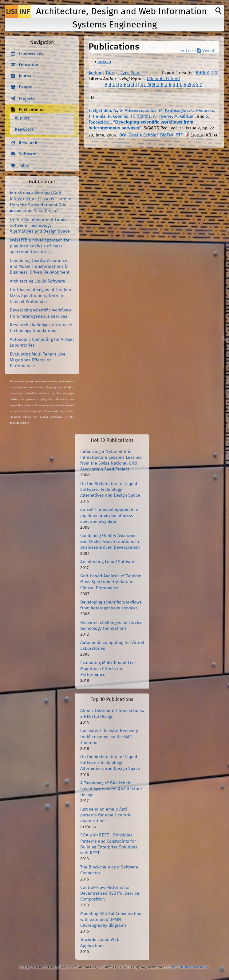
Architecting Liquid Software (38, 281)
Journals (27, 76)
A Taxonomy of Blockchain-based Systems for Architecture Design (111, 789)
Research (28, 143)
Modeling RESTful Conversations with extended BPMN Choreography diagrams (112, 920)
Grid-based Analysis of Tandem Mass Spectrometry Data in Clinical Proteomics (40, 296)
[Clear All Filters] (163, 79)
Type (125, 73)
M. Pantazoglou (174, 111)
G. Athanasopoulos (138, 111)
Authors (22, 118)
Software (28, 154)
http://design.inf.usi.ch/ (189, 967)
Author (95, 73)
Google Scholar (143, 135)
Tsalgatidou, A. (103, 111)
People (26, 87)
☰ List (187, 51)
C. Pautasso (203, 111)
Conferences (31, 54)
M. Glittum (184, 116)
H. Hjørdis (141, 116)
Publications (31, 110)
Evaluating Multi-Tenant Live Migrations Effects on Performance (38, 360)
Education (28, 65)
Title (110, 73)
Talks (24, 165)
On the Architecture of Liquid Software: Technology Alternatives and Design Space (40, 226)
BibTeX (202, 73)
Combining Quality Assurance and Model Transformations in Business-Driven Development (40, 266)
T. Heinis (97, 116)
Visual (206, 51)
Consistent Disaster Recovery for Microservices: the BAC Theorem (109, 737)
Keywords (24, 129)
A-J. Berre (162, 116)
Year (135, 73)
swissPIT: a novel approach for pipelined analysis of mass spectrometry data (40, 246)
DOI (123, 135)
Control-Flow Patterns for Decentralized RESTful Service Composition (110, 893)
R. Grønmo (118, 116)
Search (104, 62)
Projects (27, 99)
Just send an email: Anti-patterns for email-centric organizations (106, 815)
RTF (215, 73)
